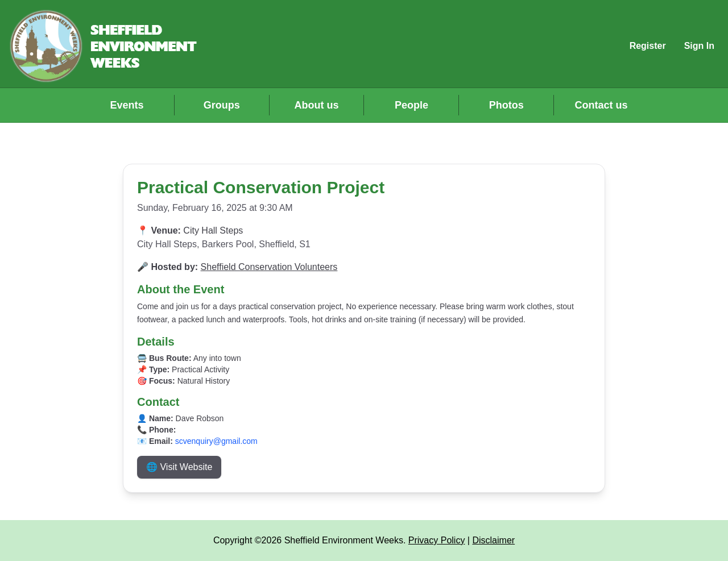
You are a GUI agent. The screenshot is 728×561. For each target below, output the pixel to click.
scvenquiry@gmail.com (216, 441)
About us (317, 105)
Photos (506, 105)
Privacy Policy (437, 540)
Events (127, 105)
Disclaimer (493, 540)
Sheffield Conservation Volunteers (269, 267)
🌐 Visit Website (179, 467)
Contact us (601, 105)
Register (648, 46)
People (411, 105)
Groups (222, 105)
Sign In (699, 46)
